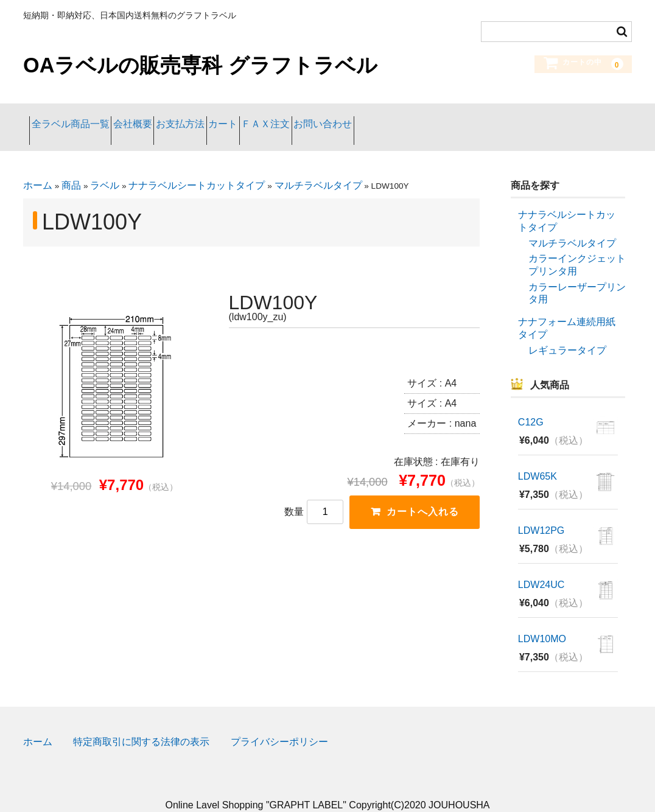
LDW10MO (542, 621)
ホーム (38, 168)
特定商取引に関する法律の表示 (141, 724)
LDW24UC (541, 567)
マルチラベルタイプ (318, 168)
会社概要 (164, 118)
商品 (71, 168)
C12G (531, 404)
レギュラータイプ (567, 332)
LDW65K (538, 459)
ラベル (105, 168)
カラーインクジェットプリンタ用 (577, 247)
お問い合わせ (452, 118)
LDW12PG (541, 513)
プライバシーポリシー (279, 724)
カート (303, 118)
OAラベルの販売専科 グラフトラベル (200, 65)
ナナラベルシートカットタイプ (197, 168)
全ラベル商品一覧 (77, 118)
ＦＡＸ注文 (371, 118)
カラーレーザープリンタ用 (577, 275)
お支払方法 (236, 118)
